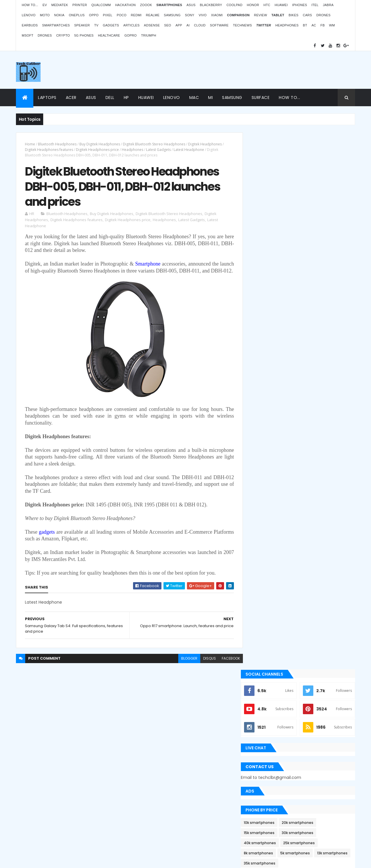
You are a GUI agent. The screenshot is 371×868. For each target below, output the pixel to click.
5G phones (84, 35)
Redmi (136, 15)
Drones (323, 15)
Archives (329, 584)
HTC (267, 5)
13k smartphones (268, 327)
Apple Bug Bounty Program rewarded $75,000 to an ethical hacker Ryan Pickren (302, 480)
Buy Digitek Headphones (100, 144)
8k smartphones (267, 316)
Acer (71, 98)
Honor (253, 5)
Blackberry (211, 5)
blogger (185, 666)
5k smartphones (304, 316)
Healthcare (109, 35)
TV (96, 25)
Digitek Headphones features (49, 150)
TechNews (242, 25)
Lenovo (29, 15)
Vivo (203, 15)
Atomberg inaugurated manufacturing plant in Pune (312, 763)
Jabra (328, 5)
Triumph (149, 35)
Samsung (172, 15)
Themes (55, 860)
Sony (190, 15)
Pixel (108, 15)
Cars (308, 15)
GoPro (130, 35)
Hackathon (125, 5)
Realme (153, 15)
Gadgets (111, 25)
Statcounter (144, 806)
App (179, 25)
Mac (194, 98)
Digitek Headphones (205, 144)
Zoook (146, 5)
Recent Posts (276, 584)
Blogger (197, 821)
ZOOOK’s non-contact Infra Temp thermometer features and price (306, 707)
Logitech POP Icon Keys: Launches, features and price (307, 819)
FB (323, 25)
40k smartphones (269, 306)
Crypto (63, 35)
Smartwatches (56, 25)
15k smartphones (268, 296)
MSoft (28, 35)
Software (219, 25)
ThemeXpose (33, 860)
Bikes (294, 15)
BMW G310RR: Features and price (305, 791)
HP (126, 98)
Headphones (287, 25)
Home (30, 144)
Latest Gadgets (158, 150)
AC (314, 25)
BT (305, 25)
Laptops (47, 98)
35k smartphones (306, 327)
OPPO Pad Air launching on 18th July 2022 (313, 735)
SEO (168, 25)
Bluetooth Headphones (57, 144)
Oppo (94, 15)
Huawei (281, 5)
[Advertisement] (250, 70)
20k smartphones (307, 286)
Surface (261, 98)
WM (332, 25)
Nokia (59, 15)
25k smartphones (308, 306)
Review (260, 15)
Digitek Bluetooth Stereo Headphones (154, 144)
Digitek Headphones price (97, 150)
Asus (191, 5)
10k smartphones (268, 286)
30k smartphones (307, 296)
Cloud (200, 25)
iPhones (300, 5)
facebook (227, 666)
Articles (132, 25)
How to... (30, 5)
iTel (315, 5)
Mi (210, 98)
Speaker (82, 25)
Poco (122, 15)
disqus (205, 666)
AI (188, 25)
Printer (80, 5)
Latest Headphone (189, 150)
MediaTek (60, 5)
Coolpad (234, 5)
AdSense (152, 25)
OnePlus (77, 15)
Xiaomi (217, 15)
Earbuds (30, 25)
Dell (110, 98)
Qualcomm (101, 5)
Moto (45, 15)
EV (45, 5)
